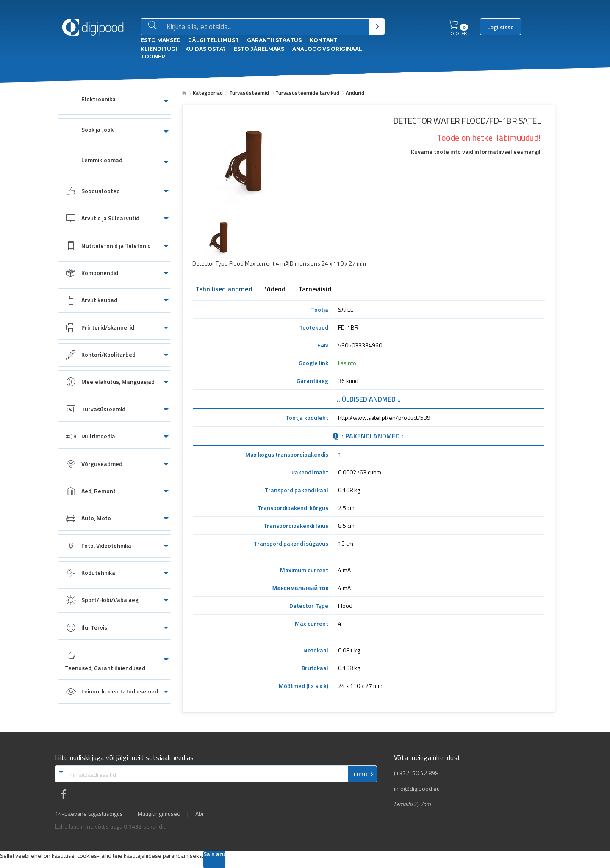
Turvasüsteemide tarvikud (307, 93)
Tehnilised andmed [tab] (224, 290)
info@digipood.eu (417, 789)
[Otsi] (377, 27)
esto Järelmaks (259, 49)
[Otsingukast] (266, 27)
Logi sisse (500, 27)
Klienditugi (159, 49)
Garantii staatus (274, 40)
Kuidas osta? (205, 49)
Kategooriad (208, 93)
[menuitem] (114, 101)
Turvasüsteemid (249, 93)
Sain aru (214, 855)
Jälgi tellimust (214, 40)
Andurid (355, 93)
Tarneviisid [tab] (315, 290)
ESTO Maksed (161, 40)
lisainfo (347, 363)
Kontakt (324, 40)
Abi (199, 814)
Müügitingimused (159, 814)
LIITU (361, 774)
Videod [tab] (275, 290)
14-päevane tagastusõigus (89, 814)
